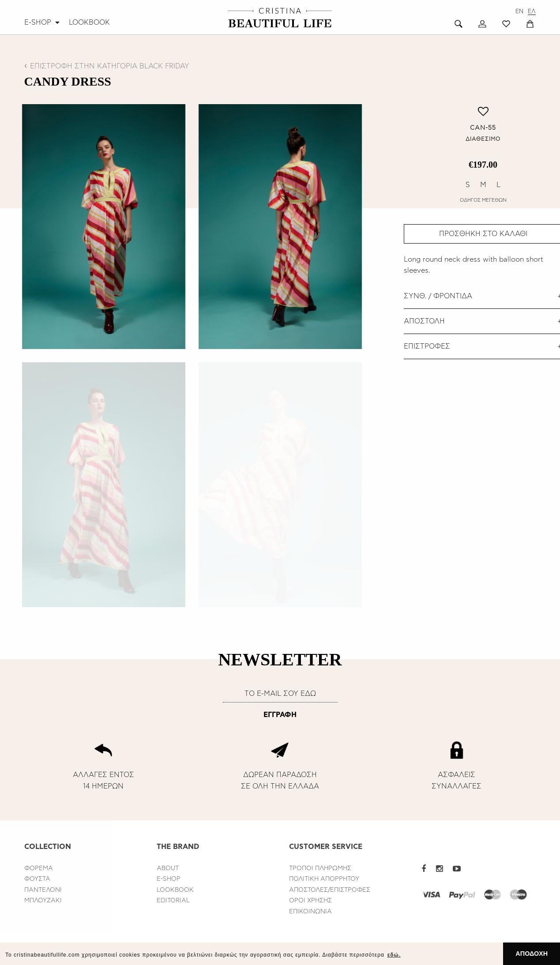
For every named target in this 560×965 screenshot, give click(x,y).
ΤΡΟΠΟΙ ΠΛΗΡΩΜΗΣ (320, 868)
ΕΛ (532, 12)
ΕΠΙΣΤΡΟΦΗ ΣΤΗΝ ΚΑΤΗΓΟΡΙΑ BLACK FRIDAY (110, 66)
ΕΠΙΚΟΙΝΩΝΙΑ (310, 912)
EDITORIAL (173, 901)
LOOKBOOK (89, 23)
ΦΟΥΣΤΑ (37, 879)
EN (519, 12)
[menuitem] (43, 23)
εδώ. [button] (394, 955)
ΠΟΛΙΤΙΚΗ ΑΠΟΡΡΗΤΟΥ (324, 879)
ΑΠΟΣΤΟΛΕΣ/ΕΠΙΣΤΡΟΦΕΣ (330, 890)
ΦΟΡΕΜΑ (39, 868)
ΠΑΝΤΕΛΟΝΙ (43, 890)
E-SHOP (38, 23)
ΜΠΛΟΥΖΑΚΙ (43, 901)
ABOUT (168, 868)
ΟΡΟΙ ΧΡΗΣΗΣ (310, 901)
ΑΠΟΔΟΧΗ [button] (532, 954)
